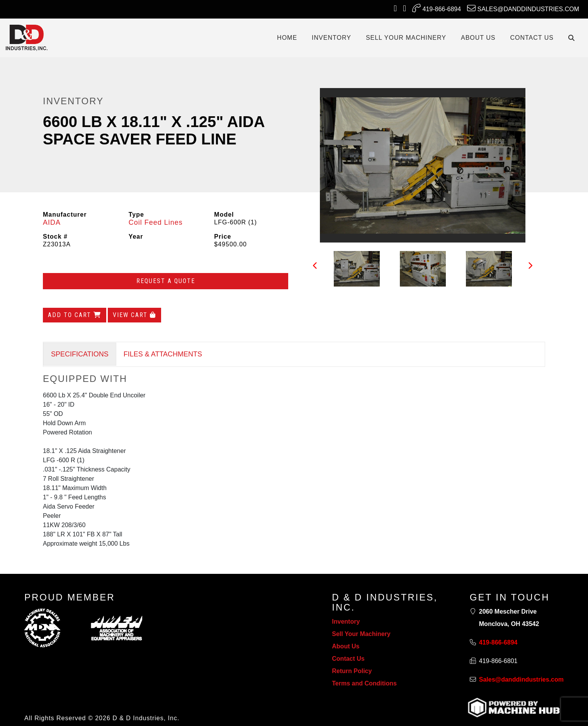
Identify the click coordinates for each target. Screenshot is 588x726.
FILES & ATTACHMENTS (163, 354)
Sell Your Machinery (361, 634)
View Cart (134, 315)
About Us (346, 646)
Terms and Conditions (364, 683)
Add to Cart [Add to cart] (75, 315)
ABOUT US (478, 38)
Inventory (346, 622)
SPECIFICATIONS (80, 354)
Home (287, 38)
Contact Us (348, 659)
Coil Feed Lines (156, 222)
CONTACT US (532, 38)
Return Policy (352, 671)
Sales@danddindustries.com (523, 8)
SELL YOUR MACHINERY (406, 38)
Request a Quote (166, 281)
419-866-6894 (437, 8)
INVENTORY (331, 38)
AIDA (52, 222)
